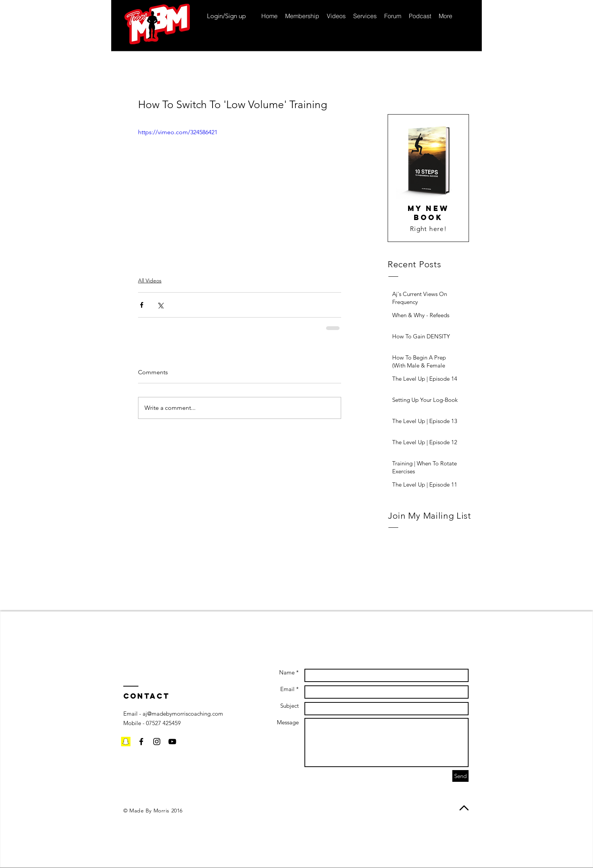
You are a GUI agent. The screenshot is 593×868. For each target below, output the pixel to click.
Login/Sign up (226, 16)
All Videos (150, 281)
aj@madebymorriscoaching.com (183, 714)
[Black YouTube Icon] (172, 742)
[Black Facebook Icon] (141, 742)
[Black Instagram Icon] (157, 742)
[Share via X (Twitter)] (160, 305)
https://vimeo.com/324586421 (178, 132)
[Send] (460, 776)
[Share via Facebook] (142, 305)
